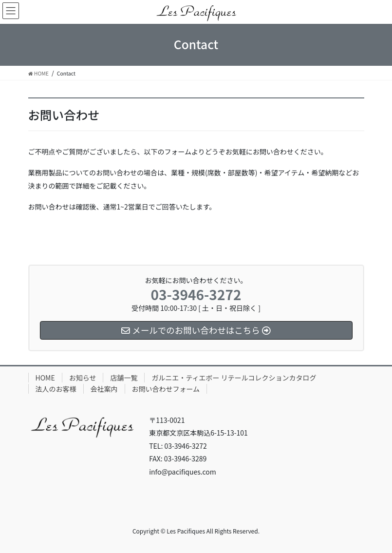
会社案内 (104, 389)
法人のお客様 (56, 389)
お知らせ (83, 378)
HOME (45, 378)
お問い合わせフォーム (166, 389)
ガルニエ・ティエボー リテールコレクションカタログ (234, 378)
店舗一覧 (124, 378)
